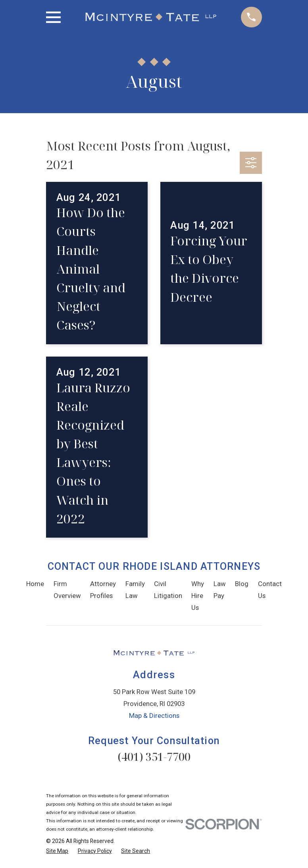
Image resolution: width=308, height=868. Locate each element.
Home (35, 584)
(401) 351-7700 (154, 757)
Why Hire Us (198, 596)
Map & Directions (154, 716)
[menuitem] (57, 851)
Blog (242, 584)
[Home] (151, 17)
